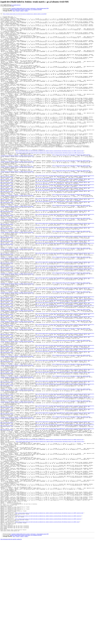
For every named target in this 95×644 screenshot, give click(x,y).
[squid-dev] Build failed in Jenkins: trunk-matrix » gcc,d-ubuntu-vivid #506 (26, 10)
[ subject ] (22, 11)
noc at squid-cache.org (16, 5)
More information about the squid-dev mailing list (11, 643)
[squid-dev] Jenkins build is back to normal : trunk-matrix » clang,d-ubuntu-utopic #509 (30, 8)
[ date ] (14, 11)
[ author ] (26, 11)
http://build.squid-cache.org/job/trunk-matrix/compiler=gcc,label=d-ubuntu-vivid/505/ (25, 14)
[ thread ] (18, 11)
